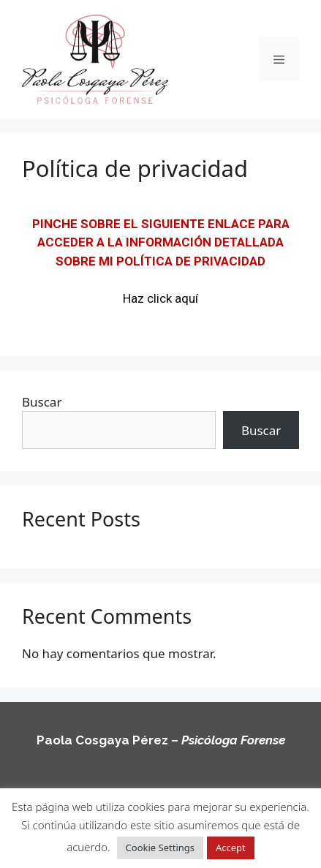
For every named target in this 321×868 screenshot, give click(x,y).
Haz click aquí (160, 298)
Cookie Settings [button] (160, 848)
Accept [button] (231, 848)
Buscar (42, 402)
